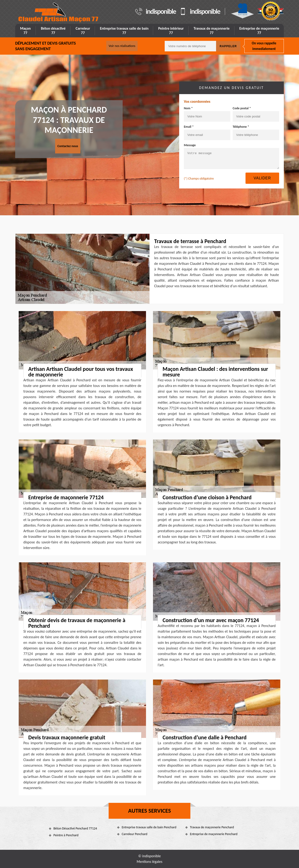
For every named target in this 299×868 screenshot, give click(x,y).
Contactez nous (68, 146)
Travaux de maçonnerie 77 (212, 31)
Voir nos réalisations (122, 46)
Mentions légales (149, 862)
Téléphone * (241, 127)
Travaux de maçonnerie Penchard (212, 827)
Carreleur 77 (83, 31)
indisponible (161, 11)
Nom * (188, 108)
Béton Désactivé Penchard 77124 (75, 828)
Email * (189, 127)
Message (190, 145)
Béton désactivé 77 (53, 31)
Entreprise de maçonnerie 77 (259, 31)
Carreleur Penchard (135, 834)
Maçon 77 (25, 31)
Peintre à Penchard (66, 835)
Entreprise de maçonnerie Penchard (214, 834)
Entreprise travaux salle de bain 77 (124, 31)
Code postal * (242, 108)
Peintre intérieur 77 (171, 31)
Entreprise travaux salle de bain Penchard (149, 827)
